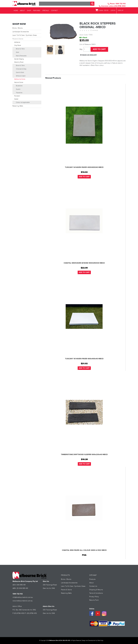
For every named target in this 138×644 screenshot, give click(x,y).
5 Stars (89, 31)
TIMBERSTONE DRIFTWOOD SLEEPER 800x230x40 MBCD (84, 455)
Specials (44, 11)
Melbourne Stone (20, 79)
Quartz (18, 89)
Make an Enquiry (90, 55)
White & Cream (21, 76)
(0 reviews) (94, 30)
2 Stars (83, 31)
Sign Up (120, 10)
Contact (52, 11)
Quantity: (81, 49)
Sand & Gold (20, 72)
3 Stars (85, 31)
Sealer (16, 99)
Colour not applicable (23, 102)
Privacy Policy (94, 597)
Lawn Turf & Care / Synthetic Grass (25, 35)
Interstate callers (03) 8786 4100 (112, 6)
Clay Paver (18, 45)
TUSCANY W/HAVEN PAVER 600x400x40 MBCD (84, 359)
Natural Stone (19, 82)
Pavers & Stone (18, 39)
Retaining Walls (18, 106)
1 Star (81, 31)
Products (92, 579)
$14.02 (84, 172)
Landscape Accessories (21, 32)
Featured (35, 11)
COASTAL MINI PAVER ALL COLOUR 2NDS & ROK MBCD (84, 550)
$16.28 (84, 459)
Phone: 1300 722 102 (117, 4)
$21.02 (84, 364)
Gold (17, 52)
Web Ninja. (100, 641)
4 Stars (87, 31)
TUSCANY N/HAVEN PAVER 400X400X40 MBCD (84, 167)
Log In (113, 10)
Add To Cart (84, 177)
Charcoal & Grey (21, 69)
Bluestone (19, 86)
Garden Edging (19, 59)
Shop (28, 11)
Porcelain (17, 96)
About (22, 11)
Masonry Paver (19, 62)
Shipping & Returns (96, 590)
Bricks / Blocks (18, 28)
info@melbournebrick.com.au (23, 597)
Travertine (19, 93)
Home (15, 11)
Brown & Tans (20, 49)
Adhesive (17, 42)
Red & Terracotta (21, 56)
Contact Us (93, 586)
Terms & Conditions (96, 593)
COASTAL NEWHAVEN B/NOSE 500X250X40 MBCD (84, 263)
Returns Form (94, 600)
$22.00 (84, 268)
